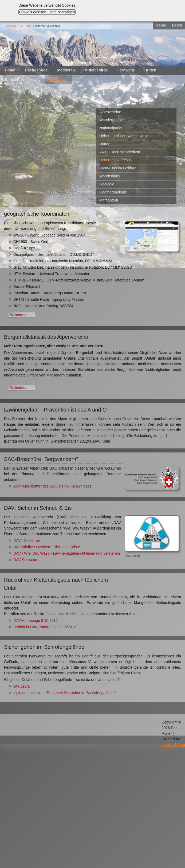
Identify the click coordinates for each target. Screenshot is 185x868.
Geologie (107, 184)
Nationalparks (111, 128)
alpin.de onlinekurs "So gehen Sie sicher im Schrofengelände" (65, 693)
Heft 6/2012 (66, 627)
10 (152, 56)
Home (161, 25)
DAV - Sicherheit (27, 540)
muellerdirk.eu (173, 745)
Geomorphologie (113, 192)
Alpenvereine (110, 112)
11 (157, 56)
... (163, 436)
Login (177, 25)
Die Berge (25, 26)
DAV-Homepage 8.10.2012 (36, 620)
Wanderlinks (110, 176)
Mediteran (66, 70)
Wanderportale (111, 120)
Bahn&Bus (14, 80)
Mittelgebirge (96, 70)
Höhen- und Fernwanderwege (124, 136)
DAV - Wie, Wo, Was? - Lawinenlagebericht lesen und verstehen (67, 553)
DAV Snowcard (26, 560)
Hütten (150, 70)
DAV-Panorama (43, 627)
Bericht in (22, 627)
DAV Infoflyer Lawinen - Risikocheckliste (47, 547)
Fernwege (126, 70)
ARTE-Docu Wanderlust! (120, 152)
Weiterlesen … (21, 315)
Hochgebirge (36, 70)
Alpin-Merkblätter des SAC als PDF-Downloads (52, 486)
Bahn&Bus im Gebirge (118, 168)
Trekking (11, 26)
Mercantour (109, 200)
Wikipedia (21, 686)
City (37, 80)
